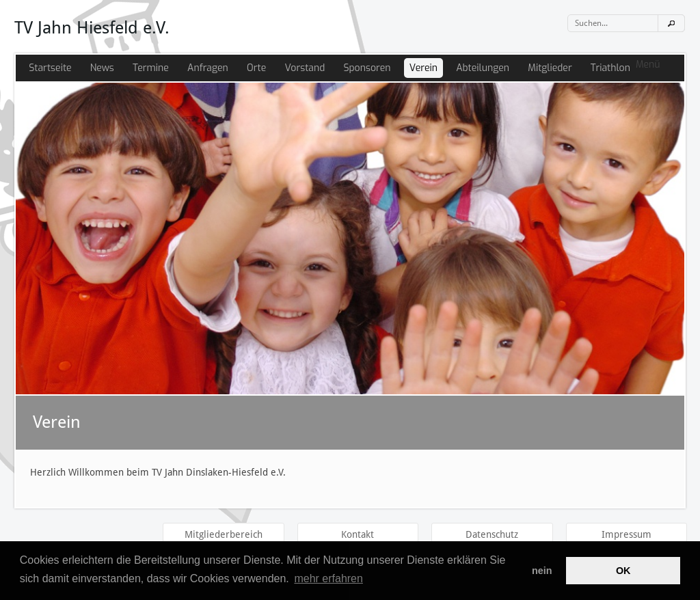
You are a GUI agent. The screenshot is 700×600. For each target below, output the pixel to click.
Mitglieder (550, 68)
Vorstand (305, 68)
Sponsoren (367, 68)
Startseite (50, 68)
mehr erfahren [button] (328, 578)
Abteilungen (483, 68)
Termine (151, 68)
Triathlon (610, 68)
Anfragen (208, 68)
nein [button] (542, 571)
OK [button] (623, 571)
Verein (423, 68)
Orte (256, 68)
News (102, 68)
